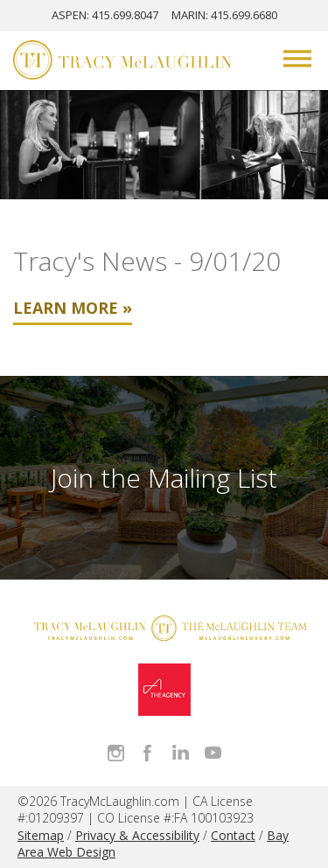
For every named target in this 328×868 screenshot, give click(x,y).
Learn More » (73, 308)
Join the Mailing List (164, 478)
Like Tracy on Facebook (148, 753)
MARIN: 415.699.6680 (224, 15)
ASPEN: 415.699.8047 (105, 15)
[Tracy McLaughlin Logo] (122, 62)
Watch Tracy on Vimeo (213, 753)
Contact (233, 835)
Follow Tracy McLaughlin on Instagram (116, 753)
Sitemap (41, 835)
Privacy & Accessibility (137, 835)
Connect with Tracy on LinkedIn (181, 753)
